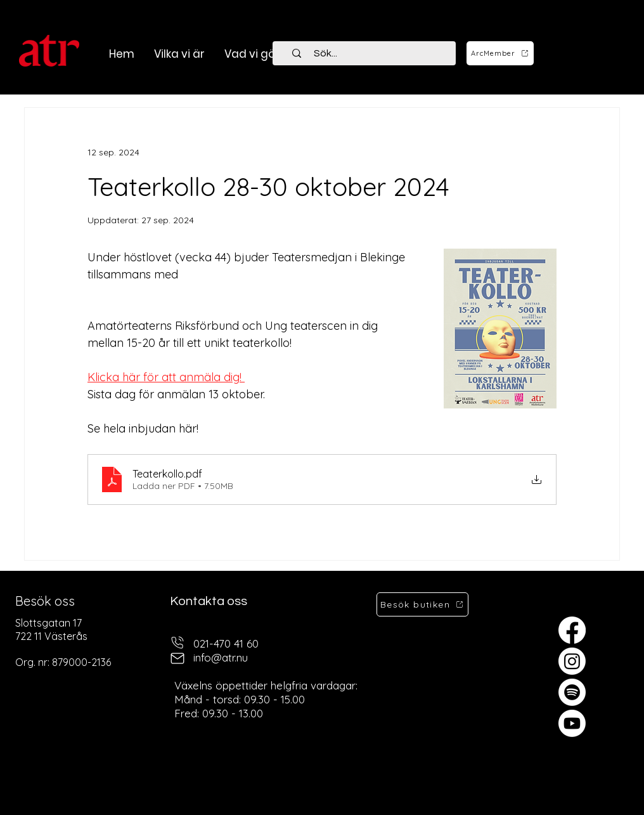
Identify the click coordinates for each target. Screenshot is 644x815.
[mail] (177, 658)
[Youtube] (572, 723)
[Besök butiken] (422, 604)
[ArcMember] (500, 53)
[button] (252, 54)
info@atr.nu (221, 657)
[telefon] (177, 642)
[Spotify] (572, 692)
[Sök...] (371, 53)
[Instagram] (572, 661)
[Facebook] (572, 630)
